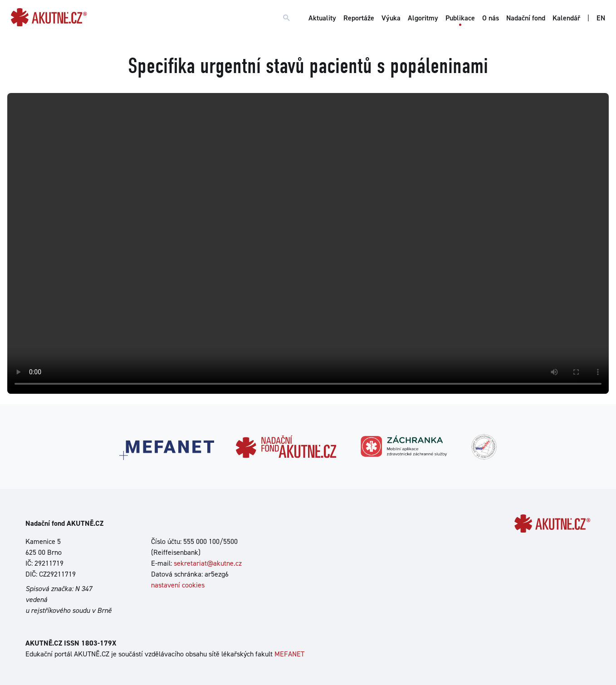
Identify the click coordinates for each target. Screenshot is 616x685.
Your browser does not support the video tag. (308, 243)
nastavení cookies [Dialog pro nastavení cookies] (178, 585)
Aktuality (322, 18)
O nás (491, 18)
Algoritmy (423, 18)
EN (601, 18)
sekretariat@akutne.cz (208, 563)
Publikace (460, 18)
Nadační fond (526, 18)
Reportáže (359, 18)
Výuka (391, 18)
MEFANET (289, 654)
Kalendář (566, 18)
